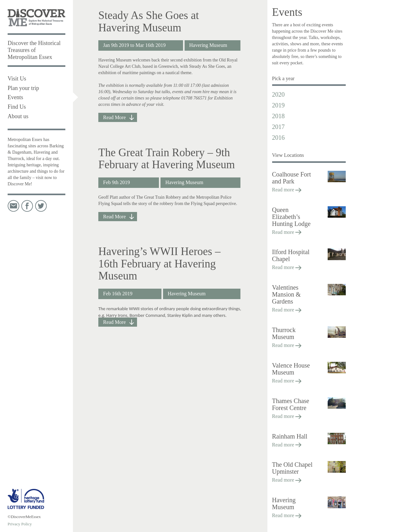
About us (18, 116)
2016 (278, 138)
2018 (278, 116)
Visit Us (17, 79)
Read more (287, 190)
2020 (278, 94)
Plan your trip (23, 88)
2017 (278, 127)
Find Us (17, 107)
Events (15, 97)
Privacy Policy (20, 524)
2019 (278, 105)
